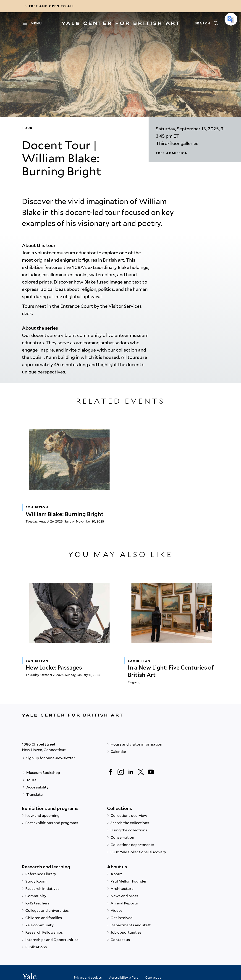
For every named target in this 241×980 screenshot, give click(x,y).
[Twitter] (141, 772)
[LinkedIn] (131, 772)
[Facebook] (111, 772)
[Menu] (34, 23)
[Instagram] (121, 772)
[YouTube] (151, 772)
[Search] (207, 23)
